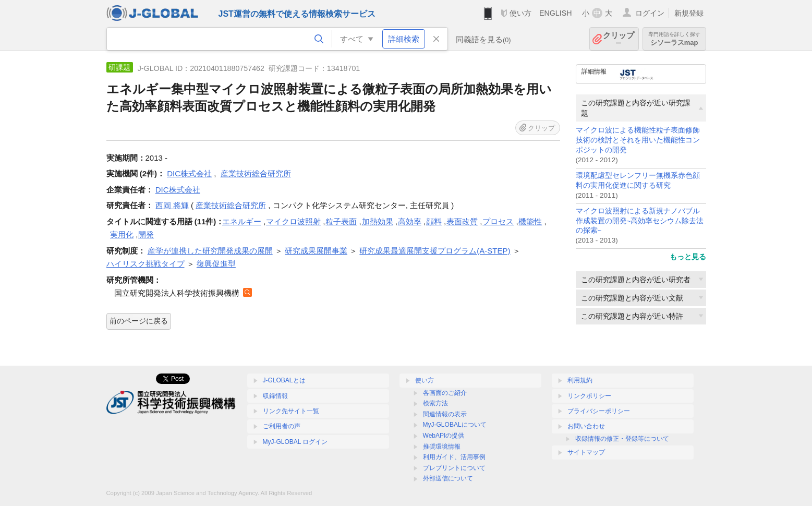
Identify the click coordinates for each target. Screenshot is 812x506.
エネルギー (242, 221)
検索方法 (435, 403)
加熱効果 (378, 221)
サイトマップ (586, 452)
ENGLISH (556, 13)
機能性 (530, 221)
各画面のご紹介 (445, 393)
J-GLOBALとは (284, 380)
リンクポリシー (589, 396)
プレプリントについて (454, 468)
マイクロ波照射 (293, 221)
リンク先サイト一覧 (291, 411)
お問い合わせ (586, 426)
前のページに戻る (139, 321)
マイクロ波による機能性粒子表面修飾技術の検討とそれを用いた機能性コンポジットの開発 (638, 140)
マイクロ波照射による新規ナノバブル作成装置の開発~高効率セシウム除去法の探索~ (640, 221)
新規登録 (689, 13)
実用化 (122, 234)
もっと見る (688, 257)
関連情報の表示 (445, 414)
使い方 (520, 13)
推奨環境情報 (442, 447)
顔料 (434, 221)
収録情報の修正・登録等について (622, 439)
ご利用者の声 (282, 426)
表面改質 (462, 221)
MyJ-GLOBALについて (455, 425)
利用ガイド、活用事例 (454, 457)
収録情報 (275, 396)
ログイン (650, 13)
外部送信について (448, 478)
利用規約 (580, 380)
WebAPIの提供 (444, 436)
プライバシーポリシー (599, 411)
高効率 (410, 221)
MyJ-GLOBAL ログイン (295, 442)
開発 (146, 234)
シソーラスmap (674, 39)
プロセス (498, 221)
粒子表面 (341, 221)
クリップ (619, 39)
